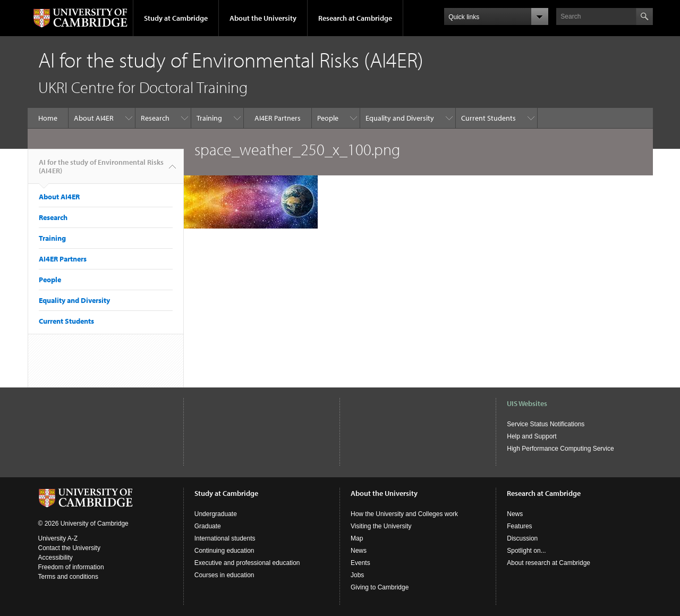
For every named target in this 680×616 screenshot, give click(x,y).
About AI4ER (94, 118)
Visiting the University (381, 526)
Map (357, 538)
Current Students (488, 118)
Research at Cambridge (355, 18)
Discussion (522, 538)
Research (155, 118)
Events (360, 563)
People (328, 118)
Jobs (357, 575)
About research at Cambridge (549, 563)
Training (209, 118)
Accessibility (56, 558)
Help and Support (532, 436)
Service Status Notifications (546, 424)
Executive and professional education (247, 563)
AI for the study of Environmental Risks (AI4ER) (101, 171)
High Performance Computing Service (560, 449)
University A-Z (58, 538)
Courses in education (224, 575)
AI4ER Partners (278, 118)
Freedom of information (71, 567)
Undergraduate (216, 514)
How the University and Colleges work (404, 514)
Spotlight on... (526, 551)
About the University (263, 18)
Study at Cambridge (176, 18)
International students (225, 538)
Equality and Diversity (400, 118)
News (359, 551)
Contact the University (69, 548)
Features (519, 526)
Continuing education (224, 551)
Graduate (208, 526)
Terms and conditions (68, 577)
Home (48, 118)
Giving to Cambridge (380, 587)
